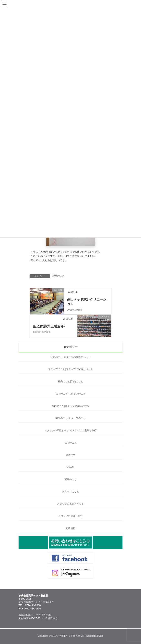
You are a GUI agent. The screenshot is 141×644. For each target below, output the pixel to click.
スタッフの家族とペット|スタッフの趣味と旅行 (70, 430)
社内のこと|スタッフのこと (70, 394)
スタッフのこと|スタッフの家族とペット (70, 369)
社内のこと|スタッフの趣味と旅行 (70, 406)
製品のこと (58, 276)
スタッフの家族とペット (70, 504)
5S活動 (71, 467)
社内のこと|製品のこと (70, 381)
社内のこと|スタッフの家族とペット (70, 357)
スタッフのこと (70, 492)
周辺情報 (70, 528)
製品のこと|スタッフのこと (70, 418)
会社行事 (70, 455)
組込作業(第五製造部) (49, 326)
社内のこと (70, 443)
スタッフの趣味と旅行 (70, 516)
